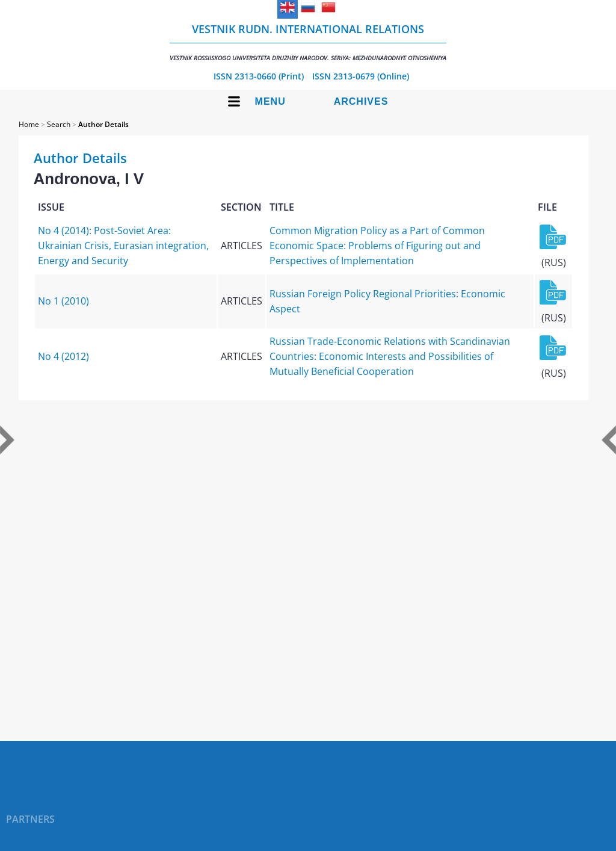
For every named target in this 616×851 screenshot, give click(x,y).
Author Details (103, 124)
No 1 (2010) (63, 301)
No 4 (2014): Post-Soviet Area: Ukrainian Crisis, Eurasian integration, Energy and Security (123, 246)
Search (59, 124)
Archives (361, 101)
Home (29, 124)
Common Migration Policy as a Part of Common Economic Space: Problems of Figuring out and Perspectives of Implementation (377, 246)
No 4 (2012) (63, 356)
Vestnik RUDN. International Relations (308, 42)
